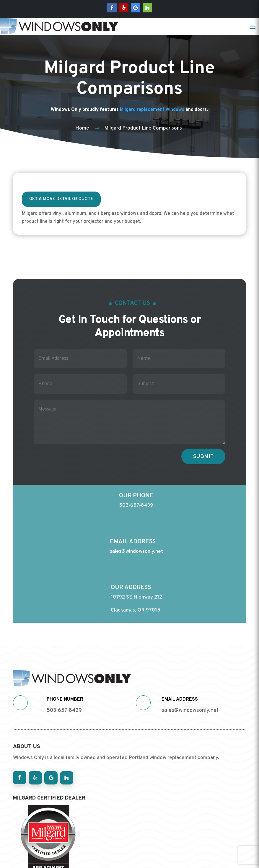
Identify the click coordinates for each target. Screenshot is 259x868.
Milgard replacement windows (152, 110)
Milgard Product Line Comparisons (143, 128)
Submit (203, 455)
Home (82, 128)
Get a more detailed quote (61, 199)
